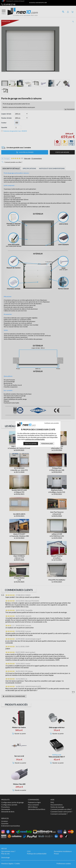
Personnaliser (47, 444)
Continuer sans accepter (52, 423)
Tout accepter (31, 444)
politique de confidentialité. (35, 439)
